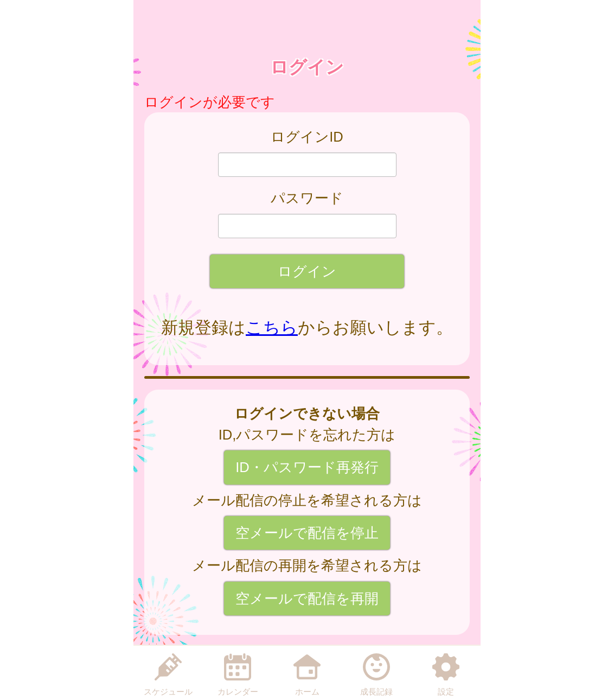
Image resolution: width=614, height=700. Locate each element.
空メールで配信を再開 (307, 599)
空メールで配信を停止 (307, 533)
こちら (272, 327)
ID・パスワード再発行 (307, 467)
